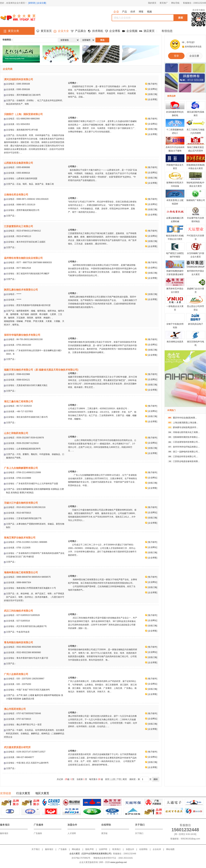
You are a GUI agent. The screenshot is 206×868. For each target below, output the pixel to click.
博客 (141, 12)
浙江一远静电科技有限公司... (186, 452)
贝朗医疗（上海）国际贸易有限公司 (23, 114)
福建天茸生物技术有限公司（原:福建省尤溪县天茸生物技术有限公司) (41, 370)
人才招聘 (72, 833)
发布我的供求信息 (193, 47)
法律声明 (103, 849)
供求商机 (98, 31)
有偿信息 (167, 31)
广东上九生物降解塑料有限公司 (21, 468)
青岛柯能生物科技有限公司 (19, 642)
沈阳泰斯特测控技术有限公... (186, 437)
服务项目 (4, 833)
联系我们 (117, 849)
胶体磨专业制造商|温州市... (185, 427)
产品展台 (80, 31)
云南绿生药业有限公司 (16, 195)
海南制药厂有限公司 (196, 200)
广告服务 (38, 833)
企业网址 (153, 89)
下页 (119, 779)
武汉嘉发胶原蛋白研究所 (17, 747)
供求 (133, 12)
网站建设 (76, 849)
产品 (124, 12)
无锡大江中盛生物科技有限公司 (21, 503)
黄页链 (104, 833)
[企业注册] (41, 3)
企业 (116, 12)
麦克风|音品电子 (196, 324)
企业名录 (157, 849)
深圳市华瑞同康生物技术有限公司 (22, 335)
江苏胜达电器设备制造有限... (186, 461)
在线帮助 (143, 849)
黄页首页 (46, 31)
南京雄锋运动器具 (175, 342)
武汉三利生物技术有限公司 (19, 611)
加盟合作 (130, 849)
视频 (149, 12)
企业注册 (194, 56)
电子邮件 (153, 84)
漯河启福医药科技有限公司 (19, 79)
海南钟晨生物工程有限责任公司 (21, 572)
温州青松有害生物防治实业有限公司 (23, 258)
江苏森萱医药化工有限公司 (19, 226)
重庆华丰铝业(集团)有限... (185, 418)
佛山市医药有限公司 (15, 709)
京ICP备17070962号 (81, 858)
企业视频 (132, 31)
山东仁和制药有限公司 (16, 433)
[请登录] (32, 3)
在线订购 (153, 94)
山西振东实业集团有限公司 (19, 163)
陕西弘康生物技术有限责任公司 (21, 290)
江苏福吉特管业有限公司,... (185, 457)
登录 (176, 56)
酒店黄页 (149, 31)
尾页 (125, 779)
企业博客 (115, 31)
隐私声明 (89, 849)
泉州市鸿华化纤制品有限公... (186, 447)
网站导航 (175, 3)
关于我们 (139, 833)
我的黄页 (152, 3)
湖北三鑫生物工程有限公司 (19, 401)
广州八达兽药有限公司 (16, 674)
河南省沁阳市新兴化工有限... (186, 432)
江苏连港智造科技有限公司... (186, 442)
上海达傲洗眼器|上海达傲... (185, 423)
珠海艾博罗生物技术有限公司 (20, 538)
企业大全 (63, 31)
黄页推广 (164, 3)
